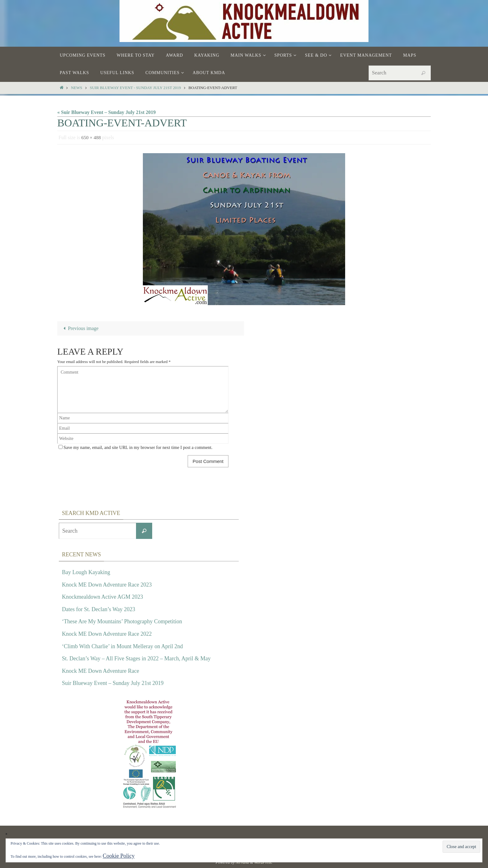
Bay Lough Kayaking (86, 572)
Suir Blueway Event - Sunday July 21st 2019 (136, 88)
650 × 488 (91, 137)
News (77, 88)
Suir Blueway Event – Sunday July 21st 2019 (113, 683)
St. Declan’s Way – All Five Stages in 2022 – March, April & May (136, 658)
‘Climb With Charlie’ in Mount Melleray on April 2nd (122, 646)
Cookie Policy (119, 856)
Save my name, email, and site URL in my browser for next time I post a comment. (138, 448)
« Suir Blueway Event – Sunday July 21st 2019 (106, 112)
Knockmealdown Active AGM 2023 (102, 597)
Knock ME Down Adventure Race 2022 (107, 634)
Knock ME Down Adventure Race (101, 671)
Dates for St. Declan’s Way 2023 (99, 609)
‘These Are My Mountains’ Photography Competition (122, 622)
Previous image (80, 329)
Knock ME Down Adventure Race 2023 (107, 585)
